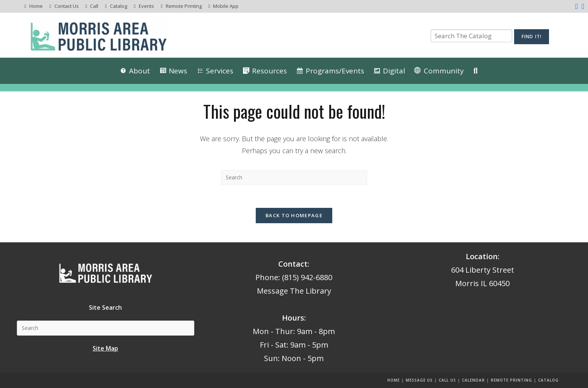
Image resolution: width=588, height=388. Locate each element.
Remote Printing (184, 6)
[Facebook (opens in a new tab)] (576, 6)
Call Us (447, 380)
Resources (269, 71)
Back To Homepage (294, 215)
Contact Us (67, 6)
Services (220, 71)
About (139, 71)
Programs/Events (335, 71)
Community (444, 71)
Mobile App (226, 6)
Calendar (473, 380)
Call (94, 6)
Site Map (105, 348)
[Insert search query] (294, 178)
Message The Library (294, 291)
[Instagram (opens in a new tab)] (582, 6)
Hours (293, 318)
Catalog (118, 6)
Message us (419, 380)
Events (146, 6)
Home (36, 6)
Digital (394, 71)
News (178, 71)
